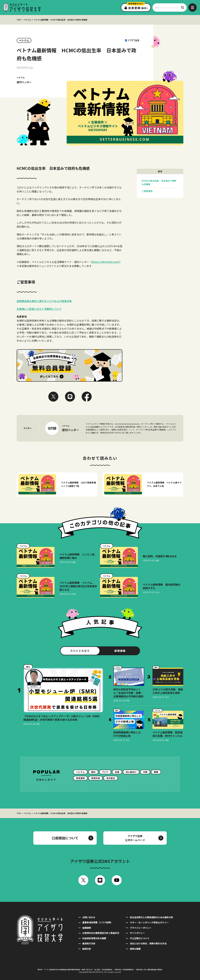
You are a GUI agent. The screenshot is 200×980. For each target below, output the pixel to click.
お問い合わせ (89, 917)
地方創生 (111, 778)
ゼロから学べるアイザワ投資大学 (22, 7)
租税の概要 (135, 949)
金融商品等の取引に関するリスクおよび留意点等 (44, 301)
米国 (117, 772)
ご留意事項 (147, 191)
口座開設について (65, 838)
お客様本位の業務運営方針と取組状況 (101, 933)
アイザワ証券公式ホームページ (135, 838)
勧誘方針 (87, 949)
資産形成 (95, 778)
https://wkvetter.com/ (105, 262)
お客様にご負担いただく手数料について (39, 309)
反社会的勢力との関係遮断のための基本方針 (151, 917)
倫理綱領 (87, 928)
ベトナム (27, 20)
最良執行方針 (89, 943)
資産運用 (80, 778)
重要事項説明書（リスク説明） (97, 922)
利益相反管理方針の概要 (94, 938)
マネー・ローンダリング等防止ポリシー (149, 922)
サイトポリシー (137, 933)
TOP (19, 20)
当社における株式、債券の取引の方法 (148, 943)
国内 (93, 772)
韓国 (156, 772)
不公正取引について (140, 938)
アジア (105, 772)
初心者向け (131, 772)
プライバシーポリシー (141, 928)
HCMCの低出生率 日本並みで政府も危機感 (159, 182)
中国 (145, 772)
